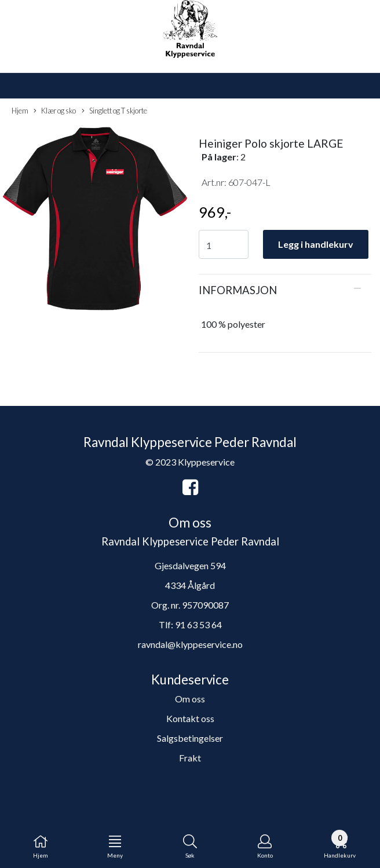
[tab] (285, 290)
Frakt (190, 758)
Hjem (20, 111)
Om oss (190, 699)
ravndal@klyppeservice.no (190, 644)
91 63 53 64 (198, 625)
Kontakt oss (190, 718)
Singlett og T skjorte (114, 111)
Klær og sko (55, 111)
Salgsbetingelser (190, 738)
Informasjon (238, 290)
